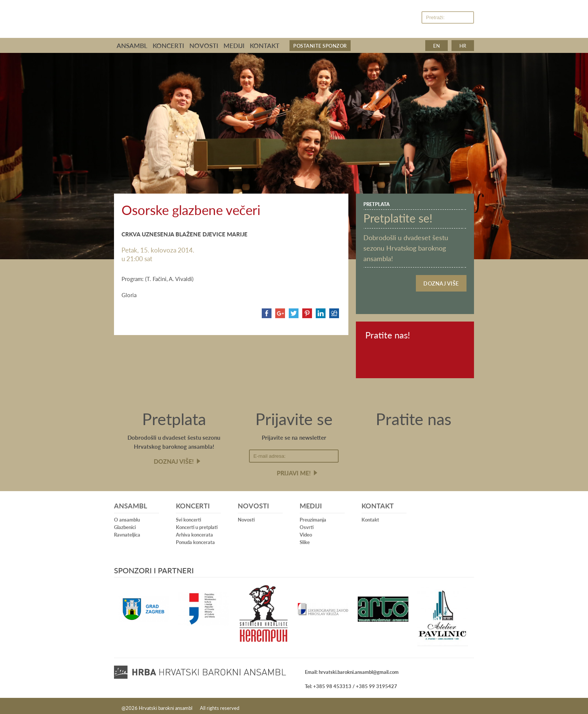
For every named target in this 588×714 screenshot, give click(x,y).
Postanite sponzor (320, 46)
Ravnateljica (127, 531)
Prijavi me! (294, 469)
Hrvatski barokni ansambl (234, 16)
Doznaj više (441, 281)
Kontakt (265, 45)
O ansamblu (127, 516)
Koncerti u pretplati (197, 523)
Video (306, 531)
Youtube (410, 18)
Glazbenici (125, 523)
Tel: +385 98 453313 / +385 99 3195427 (351, 682)
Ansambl (132, 45)
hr (463, 46)
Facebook (394, 18)
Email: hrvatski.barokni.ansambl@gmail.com (352, 668)
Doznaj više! (174, 458)
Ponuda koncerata (195, 538)
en (436, 46)
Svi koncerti (188, 516)
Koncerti (168, 45)
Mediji (234, 45)
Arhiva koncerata (194, 531)
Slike (305, 538)
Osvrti (307, 523)
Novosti (204, 45)
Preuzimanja (313, 516)
